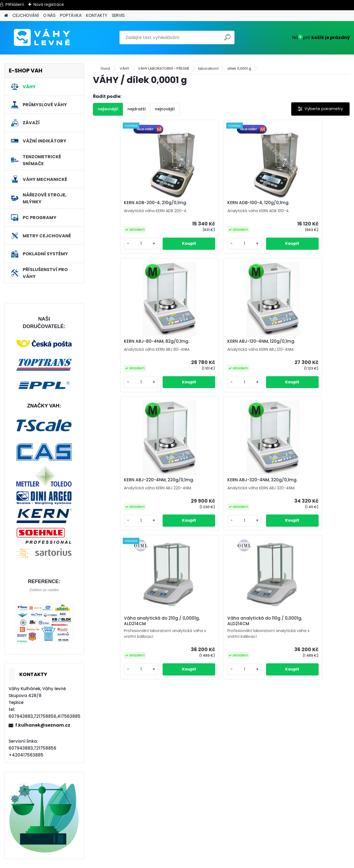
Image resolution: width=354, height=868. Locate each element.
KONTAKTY (97, 15)
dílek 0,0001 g (239, 68)
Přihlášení (15, 4)
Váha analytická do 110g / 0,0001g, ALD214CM (256, 483)
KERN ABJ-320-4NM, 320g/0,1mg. (305, 341)
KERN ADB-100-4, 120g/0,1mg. (215, 203)
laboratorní (208, 68)
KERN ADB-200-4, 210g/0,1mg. (130, 203)
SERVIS (118, 15)
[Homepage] (6, 16)
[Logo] (42, 38)
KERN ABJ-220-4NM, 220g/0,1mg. (219, 341)
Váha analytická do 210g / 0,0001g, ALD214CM (170, 483)
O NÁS (49, 15)
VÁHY (124, 68)
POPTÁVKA (71, 15)
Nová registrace (49, 4)
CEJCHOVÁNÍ (26, 15)
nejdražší (137, 109)
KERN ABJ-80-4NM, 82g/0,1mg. (303, 203)
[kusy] (112, 244)
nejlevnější (108, 109)
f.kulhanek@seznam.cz (43, 725)
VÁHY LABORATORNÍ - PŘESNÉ (164, 68)
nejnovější (165, 109)
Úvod (105, 68)
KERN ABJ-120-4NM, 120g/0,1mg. (133, 341)
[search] (228, 39)
